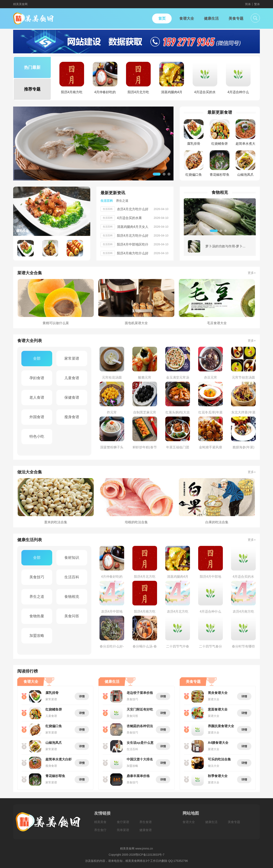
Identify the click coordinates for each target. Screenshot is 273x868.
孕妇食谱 (37, 378)
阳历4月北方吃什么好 (133, 236)
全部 (37, 358)
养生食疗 (100, 830)
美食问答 (72, 616)
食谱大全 (189, 822)
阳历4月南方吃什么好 (133, 253)
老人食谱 (37, 397)
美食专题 (234, 822)
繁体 (257, 4)
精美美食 (100, 822)
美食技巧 (37, 577)
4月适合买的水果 (129, 218)
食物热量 (37, 616)
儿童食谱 (72, 378)
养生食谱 (146, 822)
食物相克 (72, 597)
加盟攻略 (37, 636)
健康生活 (211, 822)
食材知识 (72, 558)
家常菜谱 (72, 358)
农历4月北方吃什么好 (133, 209)
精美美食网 (20, 4)
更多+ (252, 273)
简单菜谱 (123, 830)
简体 (248, 4)
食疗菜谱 (123, 822)
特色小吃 (37, 436)
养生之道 (37, 597)
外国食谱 (37, 417)
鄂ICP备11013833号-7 (150, 855)
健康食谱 (146, 830)
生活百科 (72, 577)
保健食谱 (72, 397)
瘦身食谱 (72, 417)
